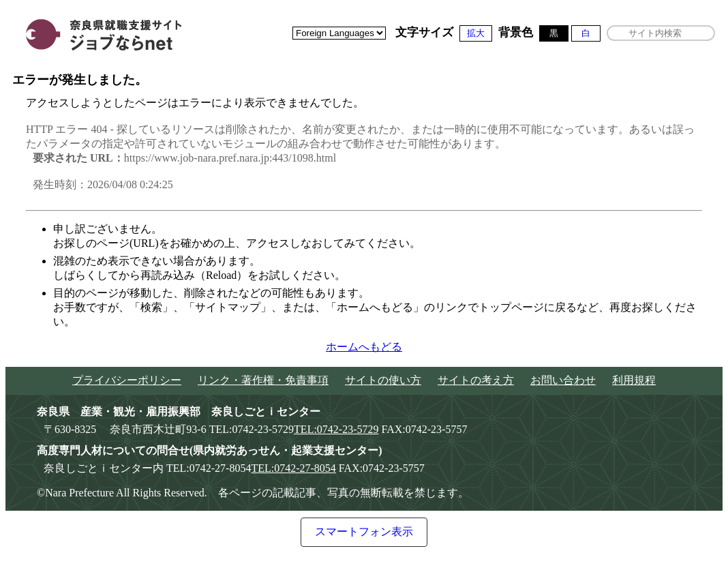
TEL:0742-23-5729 (336, 429)
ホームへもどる (364, 347)
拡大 (476, 33)
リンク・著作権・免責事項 (263, 380)
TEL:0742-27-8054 (293, 468)
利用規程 (634, 380)
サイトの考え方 (476, 380)
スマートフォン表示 (364, 532)
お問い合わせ (563, 380)
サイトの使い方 (383, 380)
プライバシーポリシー (127, 380)
